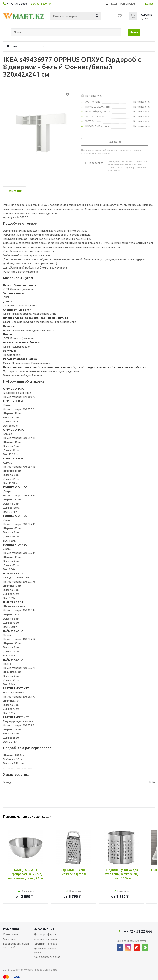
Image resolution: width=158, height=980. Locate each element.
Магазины (9, 939)
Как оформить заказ (47, 957)
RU (151, 4)
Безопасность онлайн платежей (17, 946)
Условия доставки (45, 939)
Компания (11, 929)
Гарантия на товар (45, 944)
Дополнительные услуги (45, 950)
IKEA (15, 46)
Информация (44, 929)
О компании (10, 934)
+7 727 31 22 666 (17, 3)
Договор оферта (45, 934)
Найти (134, 32)
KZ (147, 4)
